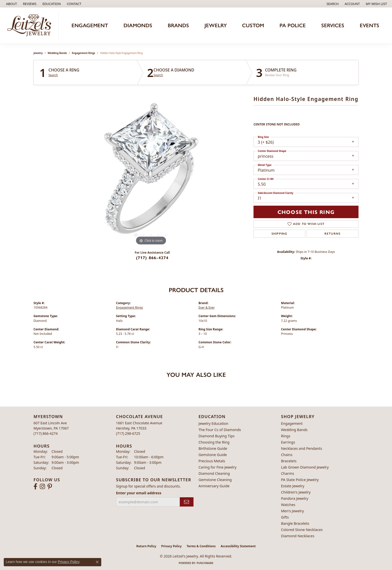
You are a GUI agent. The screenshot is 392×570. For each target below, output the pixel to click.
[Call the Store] (46, 433)
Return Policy (146, 546)
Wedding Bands (57, 53)
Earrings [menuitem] (288, 442)
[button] (51, 4)
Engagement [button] (90, 25)
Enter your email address (139, 493)
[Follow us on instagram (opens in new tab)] (42, 487)
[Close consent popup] (97, 562)
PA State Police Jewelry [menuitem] (300, 480)
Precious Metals (212, 461)
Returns (332, 234)
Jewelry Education (213, 423)
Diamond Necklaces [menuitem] (298, 536)
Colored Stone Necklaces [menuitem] (302, 530)
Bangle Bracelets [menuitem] (295, 523)
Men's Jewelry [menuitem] (292, 511)
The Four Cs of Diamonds (220, 430)
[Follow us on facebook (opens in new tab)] (35, 487)
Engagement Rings (83, 53)
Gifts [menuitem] (285, 517)
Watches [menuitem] (288, 505)
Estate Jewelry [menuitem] (293, 486)
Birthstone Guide (213, 448)
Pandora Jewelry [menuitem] (295, 498)
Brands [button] (178, 25)
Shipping (279, 234)
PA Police (293, 25)
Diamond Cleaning (214, 473)
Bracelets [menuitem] (289, 461)
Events (369, 25)
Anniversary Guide (214, 486)
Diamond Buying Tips (216, 436)
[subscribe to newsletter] (187, 502)
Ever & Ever (207, 307)
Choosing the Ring (214, 442)
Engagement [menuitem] (292, 423)
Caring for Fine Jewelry (217, 467)
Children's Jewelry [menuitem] (296, 492)
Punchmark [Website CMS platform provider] (205, 563)
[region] (151, 171)
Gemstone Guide (213, 455)
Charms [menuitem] (287, 473)
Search (53, 75)
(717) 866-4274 (152, 258)
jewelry (38, 53)
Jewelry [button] (216, 25)
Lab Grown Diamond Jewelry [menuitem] (305, 467)
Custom (253, 25)
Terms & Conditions (201, 546)
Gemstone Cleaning (215, 480)
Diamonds (138, 25)
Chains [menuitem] (287, 455)
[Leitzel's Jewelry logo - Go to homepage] (31, 25)
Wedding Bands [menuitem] (294, 430)
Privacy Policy (171, 546)
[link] (11, 4)
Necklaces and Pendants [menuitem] (301, 448)
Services (333, 25)
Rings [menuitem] (286, 436)
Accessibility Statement (238, 546)
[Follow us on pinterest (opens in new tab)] (50, 487)
